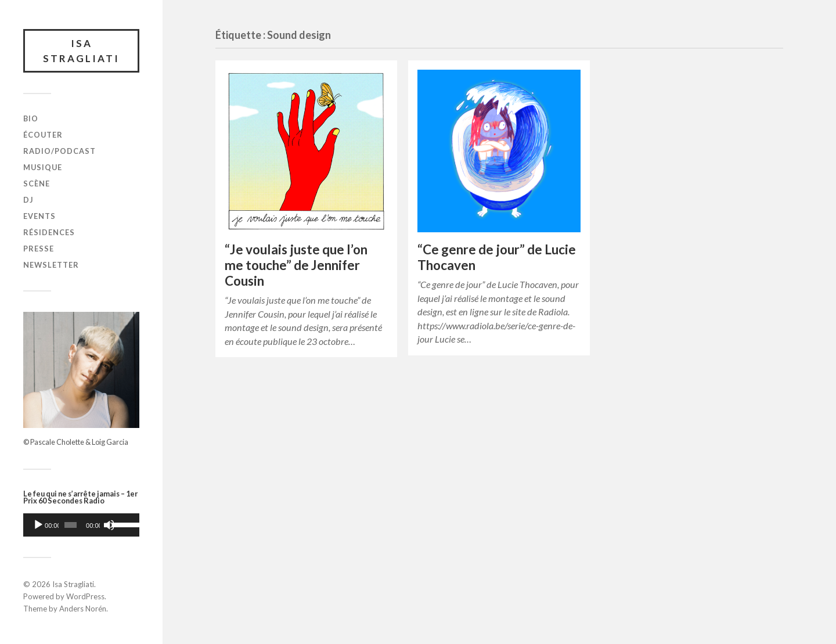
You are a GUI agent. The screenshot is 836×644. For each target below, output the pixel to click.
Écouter (43, 135)
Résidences (49, 232)
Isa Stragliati (81, 51)
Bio (31, 118)
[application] (81, 525)
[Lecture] (38, 525)
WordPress (85, 596)
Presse (39, 249)
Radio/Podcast (60, 151)
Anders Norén (83, 609)
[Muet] (109, 525)
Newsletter (51, 265)
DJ (28, 200)
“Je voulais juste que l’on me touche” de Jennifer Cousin (296, 265)
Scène (37, 184)
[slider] (71, 525)
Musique (43, 167)
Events (39, 216)
